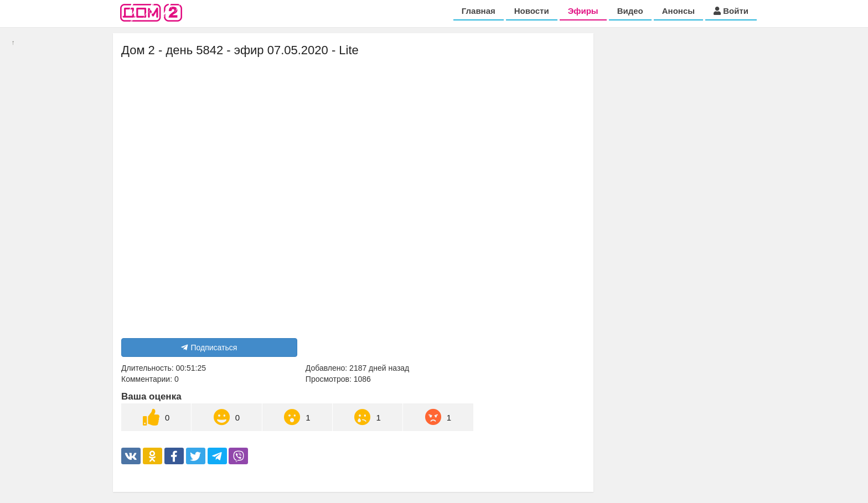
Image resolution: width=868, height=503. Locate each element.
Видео (630, 11)
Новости (532, 11)
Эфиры (583, 11)
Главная (479, 11)
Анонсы (678, 11)
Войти (731, 11)
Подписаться (209, 348)
